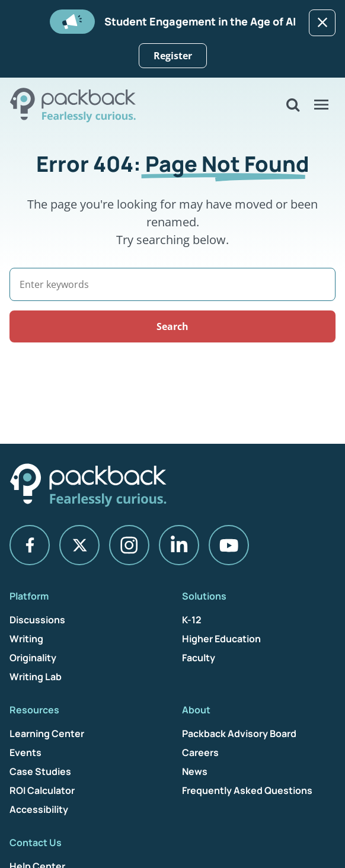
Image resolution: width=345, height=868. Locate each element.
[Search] (172, 284)
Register (173, 56)
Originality (33, 658)
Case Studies (40, 771)
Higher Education (221, 639)
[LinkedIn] (179, 545)
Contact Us (36, 843)
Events (25, 752)
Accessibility (39, 809)
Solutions (204, 596)
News (195, 771)
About (196, 710)
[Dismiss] (322, 23)
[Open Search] (293, 105)
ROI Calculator (42, 790)
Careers (200, 752)
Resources (34, 710)
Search (172, 326)
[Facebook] (30, 545)
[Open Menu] (321, 105)
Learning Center (47, 734)
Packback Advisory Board (239, 734)
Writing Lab (36, 677)
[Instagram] (129, 545)
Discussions (37, 620)
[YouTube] (229, 545)
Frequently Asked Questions (247, 790)
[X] (79, 545)
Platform (29, 596)
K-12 (192, 620)
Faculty (199, 658)
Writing (26, 639)
